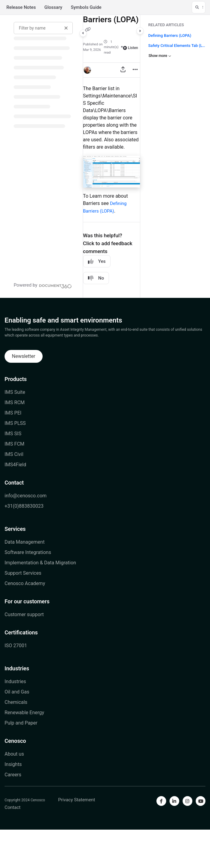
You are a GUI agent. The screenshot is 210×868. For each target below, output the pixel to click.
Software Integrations (28, 552)
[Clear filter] (66, 28)
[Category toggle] (83, 33)
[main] (112, 156)
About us (14, 754)
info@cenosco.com (26, 496)
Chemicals (16, 702)
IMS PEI (13, 413)
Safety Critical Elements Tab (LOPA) (177, 45)
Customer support (24, 614)
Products (16, 379)
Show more (160, 56)
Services (15, 529)
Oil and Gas (17, 692)
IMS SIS (13, 434)
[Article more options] (135, 70)
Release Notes (21, 7)
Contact (14, 483)
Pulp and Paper (21, 723)
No (96, 278)
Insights (13, 764)
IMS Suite (15, 392)
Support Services (23, 573)
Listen (131, 48)
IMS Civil (14, 454)
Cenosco (15, 741)
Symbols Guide (86, 7)
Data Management (24, 542)
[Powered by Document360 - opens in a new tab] (43, 285)
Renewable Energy (24, 713)
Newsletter (24, 356)
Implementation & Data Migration (40, 563)
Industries (17, 668)
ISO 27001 (16, 646)
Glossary (53, 7)
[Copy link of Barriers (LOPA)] (88, 30)
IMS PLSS (15, 423)
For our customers (27, 601)
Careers (13, 775)
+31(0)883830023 (24, 506)
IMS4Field (15, 465)
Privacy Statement (77, 800)
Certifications (21, 632)
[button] (199, 7)
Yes (97, 261)
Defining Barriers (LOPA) (170, 35)
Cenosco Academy (25, 583)
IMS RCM (15, 402)
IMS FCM (14, 444)
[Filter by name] (43, 28)
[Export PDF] (123, 70)
